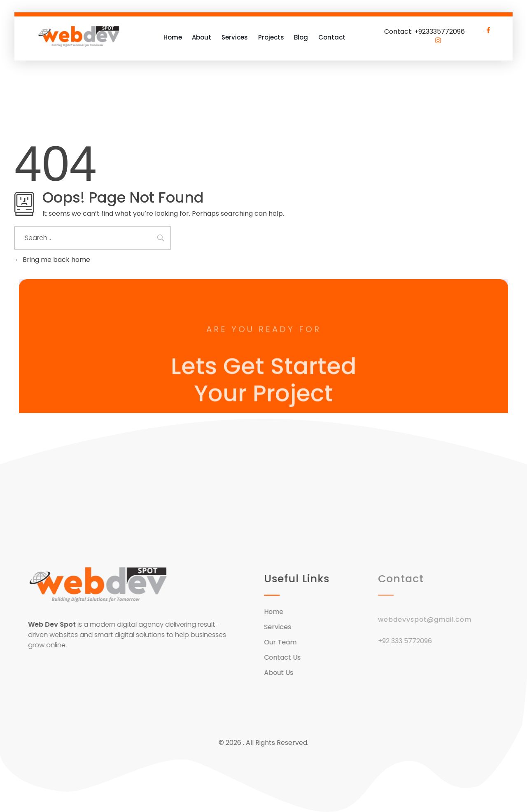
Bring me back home (52, 260)
